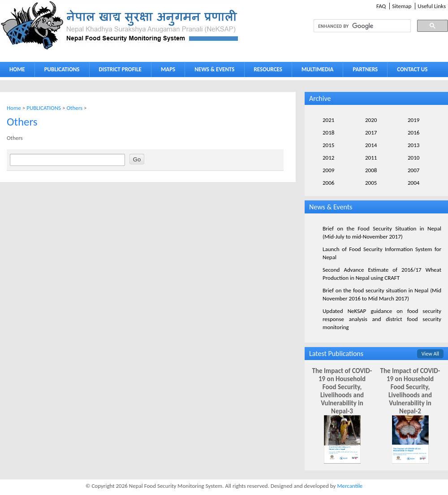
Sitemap (402, 6)
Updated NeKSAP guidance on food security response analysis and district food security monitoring (382, 319)
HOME (17, 69)
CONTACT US (412, 69)
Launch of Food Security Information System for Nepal (382, 253)
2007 (414, 170)
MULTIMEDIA (315, 71)
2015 (328, 145)
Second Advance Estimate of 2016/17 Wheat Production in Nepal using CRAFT (382, 274)
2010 (414, 158)
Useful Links (432, 6)
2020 (371, 120)
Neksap (120, 25)
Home (14, 108)
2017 (371, 132)
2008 (371, 170)
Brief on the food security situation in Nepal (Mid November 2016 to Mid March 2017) (382, 294)
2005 (371, 183)
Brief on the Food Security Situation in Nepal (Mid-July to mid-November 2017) (382, 232)
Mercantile (350, 486)
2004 (414, 183)
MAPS (166, 71)
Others (74, 108)
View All (430, 354)
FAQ (381, 6)
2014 (371, 145)
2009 (328, 170)
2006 (328, 183)
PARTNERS (365, 69)
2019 (414, 120)
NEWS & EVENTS (214, 69)
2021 (328, 120)
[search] (354, 26)
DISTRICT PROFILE (118, 71)
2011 (371, 158)
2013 (414, 145)
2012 (328, 158)
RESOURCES (266, 71)
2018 (328, 132)
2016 (414, 132)
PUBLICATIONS (60, 71)
